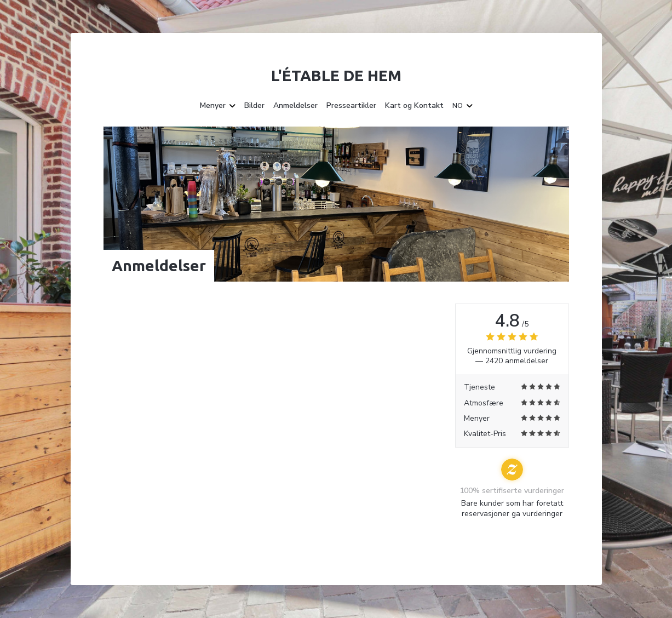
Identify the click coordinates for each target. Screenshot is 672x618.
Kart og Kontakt (414, 106)
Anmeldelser (295, 106)
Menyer (218, 106)
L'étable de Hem (336, 75)
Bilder (254, 106)
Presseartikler (351, 106)
